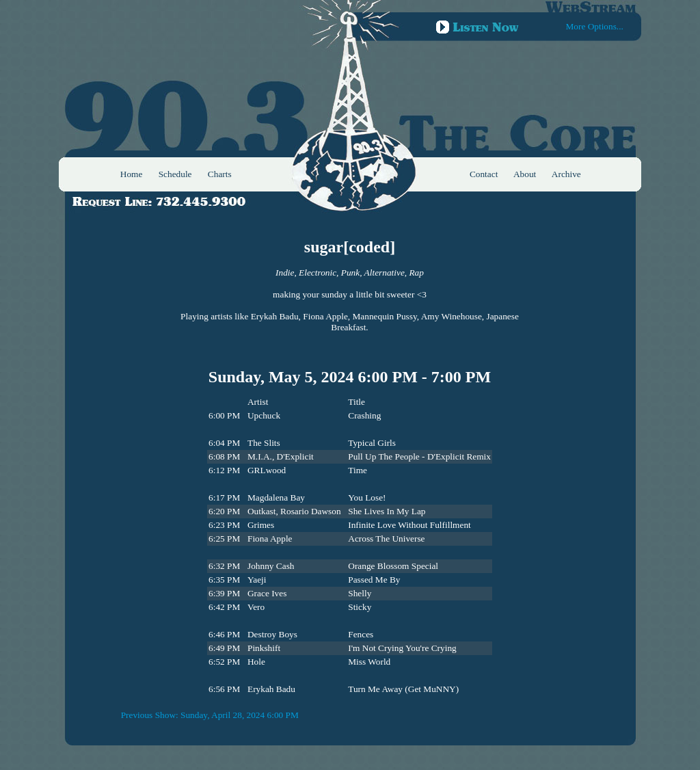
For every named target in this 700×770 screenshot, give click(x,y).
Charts (220, 174)
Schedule (175, 174)
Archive (566, 174)
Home (132, 174)
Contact (484, 174)
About (525, 174)
